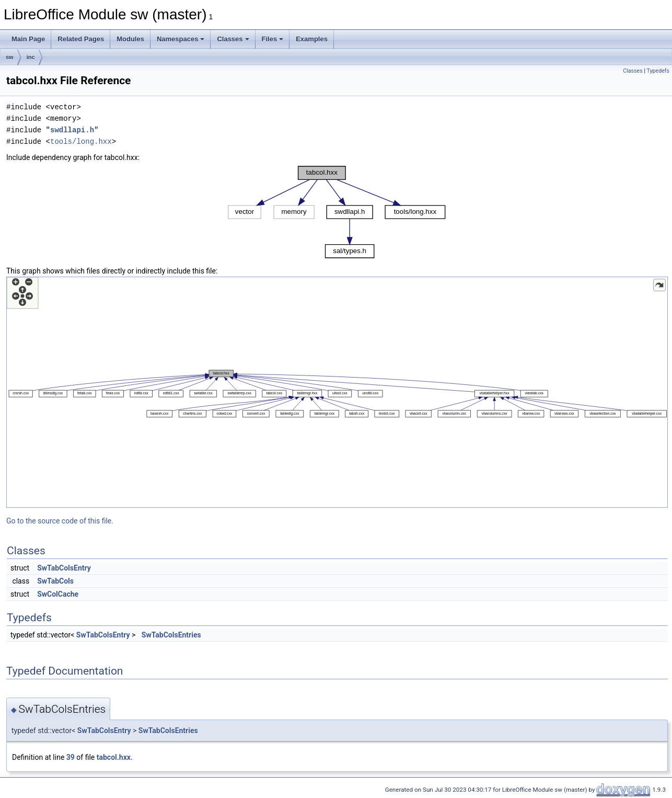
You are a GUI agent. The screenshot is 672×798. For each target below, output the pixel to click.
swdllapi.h (72, 130)
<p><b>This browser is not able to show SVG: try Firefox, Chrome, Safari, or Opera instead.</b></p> (337, 212)
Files (273, 39)
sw (10, 57)
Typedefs (658, 71)
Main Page (28, 39)
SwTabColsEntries (171, 635)
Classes (233, 39)
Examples (312, 39)
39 (71, 757)
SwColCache (58, 594)
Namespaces (181, 39)
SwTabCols (55, 581)
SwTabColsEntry (64, 568)
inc (31, 57)
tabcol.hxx (114, 757)
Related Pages (81, 39)
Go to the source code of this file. (60, 521)
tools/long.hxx (81, 141)
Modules (130, 39)
